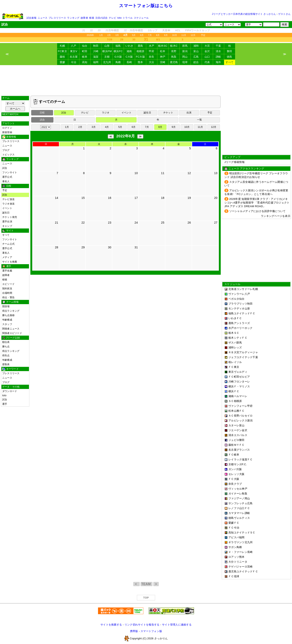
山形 (107, 46)
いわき (129, 46)
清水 (218, 51)
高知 (85, 62)
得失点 (6, 355)
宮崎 (163, 62)
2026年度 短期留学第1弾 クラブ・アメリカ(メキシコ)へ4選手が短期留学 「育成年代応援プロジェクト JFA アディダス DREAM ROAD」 (257, 203)
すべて (230, 62)
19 (189, 198)
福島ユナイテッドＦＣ (242, 313)
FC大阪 (140, 57)
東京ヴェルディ (238, 372)
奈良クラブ (235, 484)
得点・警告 (8, 297)
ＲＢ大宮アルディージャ (243, 352)
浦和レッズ (235, 347)
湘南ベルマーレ (238, 396)
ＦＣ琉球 (234, 576)
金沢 (207, 51)
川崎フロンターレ (239, 382)
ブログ (6, 150)
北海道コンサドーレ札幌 (243, 289)
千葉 (218, 46)
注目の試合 (102, 18)
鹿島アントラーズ (239, 323)
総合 (196, 62)
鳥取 (174, 57)
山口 (207, 57)
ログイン (7, 128)
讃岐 (218, 57)
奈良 (152, 57)
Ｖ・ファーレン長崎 (240, 552)
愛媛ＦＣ (234, 523)
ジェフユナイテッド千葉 (243, 357)
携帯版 (134, 631)
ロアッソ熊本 (237, 557)
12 (189, 173)
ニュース (43, 18)
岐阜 (85, 57)
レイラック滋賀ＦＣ (240, 459)
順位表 (6, 342)
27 (216, 223)
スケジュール (141, 18)
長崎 (129, 62)
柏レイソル (235, 362)
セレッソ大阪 (237, 474)
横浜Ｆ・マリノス (239, 386)
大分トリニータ (238, 562)
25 (163, 223)
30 (134, 39)
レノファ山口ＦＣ (239, 508)
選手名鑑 (7, 271)
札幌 (62, 46)
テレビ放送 (8, 199)
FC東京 (62, 51)
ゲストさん (284, 14)
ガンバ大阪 (235, 469)
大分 (152, 62)
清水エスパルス (238, 435)
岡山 (185, 57)
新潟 (185, 51)
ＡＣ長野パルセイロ (240, 416)
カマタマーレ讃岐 (239, 513)
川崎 (96, 51)
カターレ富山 (237, 425)
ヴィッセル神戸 (238, 489)
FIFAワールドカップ (198, 30)
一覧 (199, 120)
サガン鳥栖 (235, 547)
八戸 (74, 46)
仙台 (85, 46)
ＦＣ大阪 (234, 479)
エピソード (8, 284)
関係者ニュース (11, 329)
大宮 (207, 46)
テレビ (112, 18)
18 (163, 198)
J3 (99, 30)
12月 (193, 35)
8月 (158, 35)
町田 (85, 51)
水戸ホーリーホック (240, 328)
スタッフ (7, 324)
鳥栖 (118, 62)
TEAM (147, 584)
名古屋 (74, 57)
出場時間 (7, 293)
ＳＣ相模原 (235, 401)
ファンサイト (10, 172)
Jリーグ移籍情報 (234, 162)
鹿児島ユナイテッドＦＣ (243, 571)
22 (83, 223)
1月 (101, 35)
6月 (142, 35)
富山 (196, 51)
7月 (150, 35)
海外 (218, 62)
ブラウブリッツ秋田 (240, 304)
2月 (109, 35)
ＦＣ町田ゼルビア (239, 377)
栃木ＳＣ (234, 333)
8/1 (158, 39)
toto (120, 18)
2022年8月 (126, 136)
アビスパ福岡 (237, 537)
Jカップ (153, 30)
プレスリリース (57, 18)
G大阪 (118, 57)
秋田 (96, 46)
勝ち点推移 (8, 315)
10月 (175, 35)
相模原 (141, 51)
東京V (74, 51)
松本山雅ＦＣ (237, 411)
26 (189, 223)
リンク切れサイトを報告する (142, 625)
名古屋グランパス (239, 450)
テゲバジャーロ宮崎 (240, 567)
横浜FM (107, 51)
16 (110, 198)
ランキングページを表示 (276, 216)
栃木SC (163, 46)
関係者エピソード (12, 333)
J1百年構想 (112, 30)
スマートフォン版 (151, 631)
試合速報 (31, 18)
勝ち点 (6, 347)
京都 (107, 57)
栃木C (174, 46)
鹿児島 (174, 62)
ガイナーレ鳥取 (238, 494)
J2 (91, 30)
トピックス (8, 155)
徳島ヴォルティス (239, 518)
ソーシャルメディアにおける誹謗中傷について (257, 211)
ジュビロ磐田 (237, 440)
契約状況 (7, 289)
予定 (203, 35)
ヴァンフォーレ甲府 (240, 406)
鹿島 (140, 46)
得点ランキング (11, 311)
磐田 (230, 51)
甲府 (152, 51)
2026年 (90, 35)
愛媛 (62, 62)
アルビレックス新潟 (240, 421)
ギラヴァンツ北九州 (240, 542)
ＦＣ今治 (234, 528)
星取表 (6, 364)
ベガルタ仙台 (237, 299)
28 (56, 247)
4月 (107, 127)
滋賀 (96, 57)
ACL (178, 30)
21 (56, 223)
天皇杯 (166, 30)
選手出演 (7, 222)
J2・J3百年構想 (134, 30)
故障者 (84, 18)
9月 (166, 35)
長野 (174, 51)
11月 (184, 35)
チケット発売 (10, 217)
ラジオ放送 (8, 204)
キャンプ (7, 226)
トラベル (128, 18)
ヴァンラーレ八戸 (239, 294)
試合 (5, 168)
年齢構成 (7, 320)
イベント (7, 208)
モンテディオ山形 (239, 309)
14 (56, 198)
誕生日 (6, 213)
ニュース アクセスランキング (246, 169)
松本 (163, 51)
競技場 (6, 306)
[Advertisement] (146, 80)
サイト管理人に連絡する (177, 625)
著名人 (6, 181)
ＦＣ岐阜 (234, 455)
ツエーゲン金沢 (238, 430)
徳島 (230, 57)
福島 (118, 46)
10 (136, 173)
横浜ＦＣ (234, 391)
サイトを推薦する (111, 625)
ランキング (73, 18)
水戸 (152, 46)
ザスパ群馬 (235, 343)
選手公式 (7, 177)
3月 (117, 35)
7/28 (110, 39)
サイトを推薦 (10, 262)
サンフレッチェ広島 (240, 503)
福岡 (96, 62)
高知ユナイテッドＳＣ (242, 533)
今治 (74, 62)
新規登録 (7, 132)
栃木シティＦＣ (238, 338)
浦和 (196, 46)
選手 (5, 404)
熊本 (140, 62)
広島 (196, 57)
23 (110, 223)
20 (216, 198)
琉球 (185, 62)
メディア (7, 257)
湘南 (129, 51)
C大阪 (129, 57)
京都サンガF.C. (238, 464)
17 (136, 198)
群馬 (185, 46)
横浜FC (118, 51)
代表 (207, 62)
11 (163, 173)
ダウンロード (10, 391)
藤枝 (62, 57)
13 (216, 173)
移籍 (92, 18)
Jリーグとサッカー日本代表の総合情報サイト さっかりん (244, 14)
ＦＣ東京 (234, 367)
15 (83, 198)
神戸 (163, 57)
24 (136, 223)
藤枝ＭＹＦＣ (237, 445)
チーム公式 (8, 244)
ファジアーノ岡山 (239, 498)
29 (122, 39)
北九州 (107, 62)
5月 (134, 35)
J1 (84, 30)
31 (136, 247)
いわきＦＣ (235, 318)
